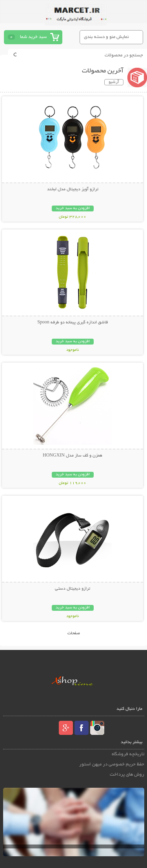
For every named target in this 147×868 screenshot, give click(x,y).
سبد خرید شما (33, 37)
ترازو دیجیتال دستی (73, 589)
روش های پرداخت (127, 775)
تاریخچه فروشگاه (128, 754)
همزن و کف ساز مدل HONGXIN (73, 456)
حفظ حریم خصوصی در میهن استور (112, 764)
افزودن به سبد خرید (73, 208)
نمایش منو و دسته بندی (106, 37)
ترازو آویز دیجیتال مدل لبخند (73, 189)
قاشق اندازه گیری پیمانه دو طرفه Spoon (73, 323)
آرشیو (114, 82)
